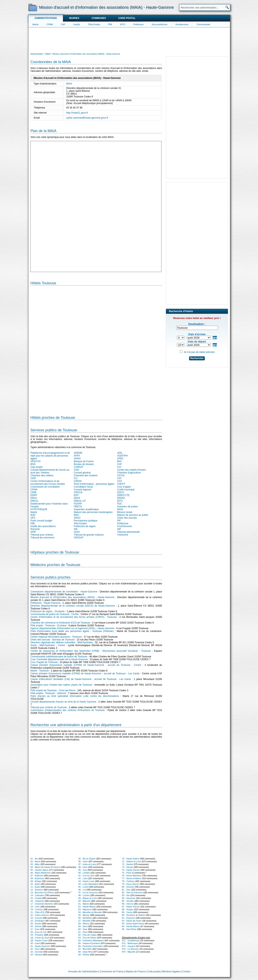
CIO (119, 478)
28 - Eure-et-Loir (38, 932)
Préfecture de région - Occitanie (47, 611)
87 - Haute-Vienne (131, 907)
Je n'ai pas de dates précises (199, 352)
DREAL (34, 501)
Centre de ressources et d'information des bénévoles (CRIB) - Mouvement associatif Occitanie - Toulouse (91, 651)
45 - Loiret (83, 887)
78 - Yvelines (128, 881)
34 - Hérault (36, 955)
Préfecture (139, 24)
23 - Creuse (36, 918)
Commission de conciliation (45, 487)
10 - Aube (35, 884)
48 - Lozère (84, 895)
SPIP (33, 532)
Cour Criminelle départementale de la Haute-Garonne (59, 659)
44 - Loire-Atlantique (88, 884)
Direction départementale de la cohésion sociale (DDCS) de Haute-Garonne (73, 606)
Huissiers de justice (127, 507)
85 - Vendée (128, 901)
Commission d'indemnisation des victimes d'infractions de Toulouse (68, 710)
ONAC (77, 518)
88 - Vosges (128, 909)
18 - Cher (35, 907)
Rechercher (197, 358)
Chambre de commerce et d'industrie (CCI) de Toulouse (60, 623)
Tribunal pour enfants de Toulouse (49, 707)
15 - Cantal (36, 898)
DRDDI (121, 498)
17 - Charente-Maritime (42, 904)
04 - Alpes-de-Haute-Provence (45, 867)
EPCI (123, 24)
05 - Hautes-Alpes (39, 870)
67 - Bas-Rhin (85, 949)
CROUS (78, 492)
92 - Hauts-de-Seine (132, 921)
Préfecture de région (85, 526)
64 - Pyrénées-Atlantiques (91, 940)
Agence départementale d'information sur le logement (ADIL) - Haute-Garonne (72, 628)
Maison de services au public (133, 515)
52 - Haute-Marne (87, 907)
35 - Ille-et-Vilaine (87, 859)
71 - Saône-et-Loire (132, 861)
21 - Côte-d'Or (37, 912)
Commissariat (203, 24)
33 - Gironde (37, 952)
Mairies (74, 18)
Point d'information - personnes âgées (94, 484)
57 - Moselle (84, 921)
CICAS (121, 475)
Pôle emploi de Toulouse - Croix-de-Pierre (53, 690)
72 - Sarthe (127, 864)
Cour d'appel (124, 487)
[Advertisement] (129, 40)
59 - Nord (83, 926)
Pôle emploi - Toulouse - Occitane (48, 626)
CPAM (50, 24)
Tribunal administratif (128, 532)
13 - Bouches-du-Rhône (42, 892)
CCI (119, 467)
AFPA (77, 456)
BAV (119, 461)
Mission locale (125, 512)
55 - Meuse (84, 915)
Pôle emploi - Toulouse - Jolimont (48, 693)
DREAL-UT (80, 501)
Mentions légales (171, 972)
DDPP (34, 495)
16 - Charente (37, 901)
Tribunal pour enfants (42, 535)
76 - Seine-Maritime (132, 876)
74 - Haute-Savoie (131, 870)
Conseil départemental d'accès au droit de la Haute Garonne (63, 702)
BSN (33, 464)
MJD (33, 515)
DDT (76, 495)
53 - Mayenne (85, 909)
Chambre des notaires (86, 475)
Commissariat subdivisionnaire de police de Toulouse (59, 657)
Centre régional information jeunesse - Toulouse (56, 637)
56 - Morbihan (85, 918)
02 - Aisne (35, 861)
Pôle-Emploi (94, 24)
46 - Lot (82, 890)
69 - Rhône (84, 955)
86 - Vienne (128, 904)
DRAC (34, 498)
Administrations (46, 18)
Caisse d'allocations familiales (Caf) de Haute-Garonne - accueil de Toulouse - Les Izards (81, 679)
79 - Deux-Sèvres (131, 884)
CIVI (119, 481)
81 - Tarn (126, 890)
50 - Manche (84, 901)
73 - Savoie (128, 867)
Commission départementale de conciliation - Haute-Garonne (64, 592)
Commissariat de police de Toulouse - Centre (55, 614)
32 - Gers (35, 949)
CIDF (33, 478)
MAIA (69, 84)
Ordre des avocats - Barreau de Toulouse (53, 640)
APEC (120, 459)
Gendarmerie (182, 24)
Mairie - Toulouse (40, 671)
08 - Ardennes (37, 878)
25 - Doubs (36, 924)
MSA (76, 515)
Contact (186, 972)
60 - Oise (83, 929)
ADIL (120, 453)
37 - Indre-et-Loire (87, 864)
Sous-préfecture (159, 24)
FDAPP (78, 504)
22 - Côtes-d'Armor (40, 915)
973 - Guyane (129, 946)
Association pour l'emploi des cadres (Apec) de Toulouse (61, 685)
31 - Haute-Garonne (40, 946)
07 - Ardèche (37, 876)
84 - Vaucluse (129, 898)
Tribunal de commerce (42, 538)
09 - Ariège (36, 881)
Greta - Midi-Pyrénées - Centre (48, 645)
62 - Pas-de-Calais (87, 935)
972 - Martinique (130, 943)
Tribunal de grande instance (89, 535)
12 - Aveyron (37, 890)
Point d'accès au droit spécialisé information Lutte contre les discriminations (75, 696)
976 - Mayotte (129, 952)
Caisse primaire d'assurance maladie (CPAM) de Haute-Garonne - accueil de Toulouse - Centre (86, 665)
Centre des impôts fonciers (132, 470)
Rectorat (35, 529)
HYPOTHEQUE (39, 509)
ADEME (78, 453)
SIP (119, 529)
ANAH (77, 459)
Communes (99, 18)
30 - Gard (35, 943)
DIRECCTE (123, 495)
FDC (120, 504)
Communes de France (112, 972)
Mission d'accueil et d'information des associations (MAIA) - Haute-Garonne (72, 597)
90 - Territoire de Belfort (134, 915)
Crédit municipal (126, 490)
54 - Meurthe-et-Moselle (90, 912)
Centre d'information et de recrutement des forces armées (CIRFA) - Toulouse (74, 617)
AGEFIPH (122, 456)
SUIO (77, 532)
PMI (110, 24)
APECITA (35, 461)
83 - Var (126, 895)
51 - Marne (84, 904)
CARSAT (79, 467)
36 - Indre (83, 861)
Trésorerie (123, 535)
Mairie (35, 24)
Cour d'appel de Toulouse (44, 662)
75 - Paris (127, 873)
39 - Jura (83, 870)
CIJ (76, 478)
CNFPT (121, 484)
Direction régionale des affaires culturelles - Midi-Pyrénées (62, 642)
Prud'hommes (125, 526)
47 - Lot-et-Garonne (88, 892)
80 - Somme (128, 887)
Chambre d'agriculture (129, 473)
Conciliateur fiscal (83, 487)
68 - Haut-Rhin (85, 952)
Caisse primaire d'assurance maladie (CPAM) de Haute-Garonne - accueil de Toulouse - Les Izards (85, 673)
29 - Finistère (37, 935)
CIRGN (78, 481)
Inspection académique (86, 509)
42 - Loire (83, 878)
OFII (33, 518)
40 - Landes (84, 873)
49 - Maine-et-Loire (88, 898)
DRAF (77, 498)
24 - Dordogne (37, 921)
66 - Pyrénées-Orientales (91, 946)
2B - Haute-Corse (39, 940)
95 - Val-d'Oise (129, 929)
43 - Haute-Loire (86, 881)
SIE (76, 529)
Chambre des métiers (42, 475)
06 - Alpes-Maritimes (41, 873)
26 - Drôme (36, 926)
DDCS (121, 492)
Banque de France (84, 461)
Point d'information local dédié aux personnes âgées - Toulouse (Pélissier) (72, 631)
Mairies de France (135, 972)
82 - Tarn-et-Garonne (132, 892)
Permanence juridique (86, 521)
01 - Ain (34, 859)
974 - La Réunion (130, 949)
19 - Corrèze (37, 909)
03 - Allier (35, 864)
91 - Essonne (128, 918)
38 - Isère (83, 867)
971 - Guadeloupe (131, 940)
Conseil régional (82, 490)
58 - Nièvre (84, 924)
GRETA (78, 507)
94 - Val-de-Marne (131, 926)
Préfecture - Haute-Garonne (45, 603)
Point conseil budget (41, 521)
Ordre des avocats (127, 518)
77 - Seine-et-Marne (132, 878)
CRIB (33, 492)
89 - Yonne (127, 912)
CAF (63, 24)
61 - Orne (83, 932)
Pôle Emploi (80, 523)
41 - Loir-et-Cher (86, 876)
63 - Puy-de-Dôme (87, 938)
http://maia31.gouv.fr (77, 113)
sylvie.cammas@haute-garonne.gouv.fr (87, 118)
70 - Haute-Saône (131, 859)
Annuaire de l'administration (83, 972)
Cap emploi (37, 467)
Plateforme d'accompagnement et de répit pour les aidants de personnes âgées (50, 456)
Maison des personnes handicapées (93, 512)
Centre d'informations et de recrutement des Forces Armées (48, 483)
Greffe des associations (43, 526)
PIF (119, 521)
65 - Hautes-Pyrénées (89, 943)
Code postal (127, 18)
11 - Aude (35, 887)
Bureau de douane (84, 464)
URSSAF (79, 538)
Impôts (77, 24)
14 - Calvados (37, 895)
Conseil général (82, 473)
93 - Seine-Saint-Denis (133, 924)
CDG (76, 470)
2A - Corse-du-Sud (40, 938)
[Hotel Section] (96, 349)
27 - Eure (35, 929)
